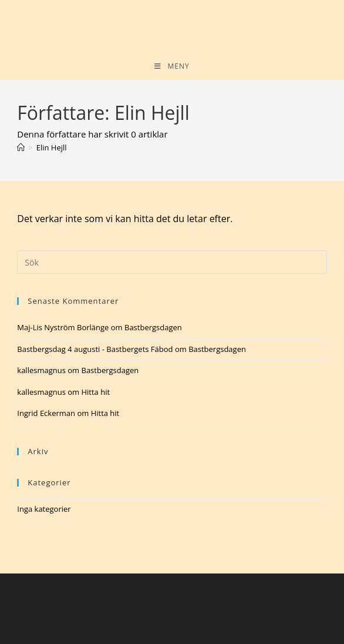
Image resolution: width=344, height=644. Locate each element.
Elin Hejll (52, 147)
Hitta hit (95, 392)
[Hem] (21, 147)
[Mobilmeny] (172, 66)
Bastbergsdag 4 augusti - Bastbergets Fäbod (95, 349)
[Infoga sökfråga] (172, 262)
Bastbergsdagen (153, 327)
